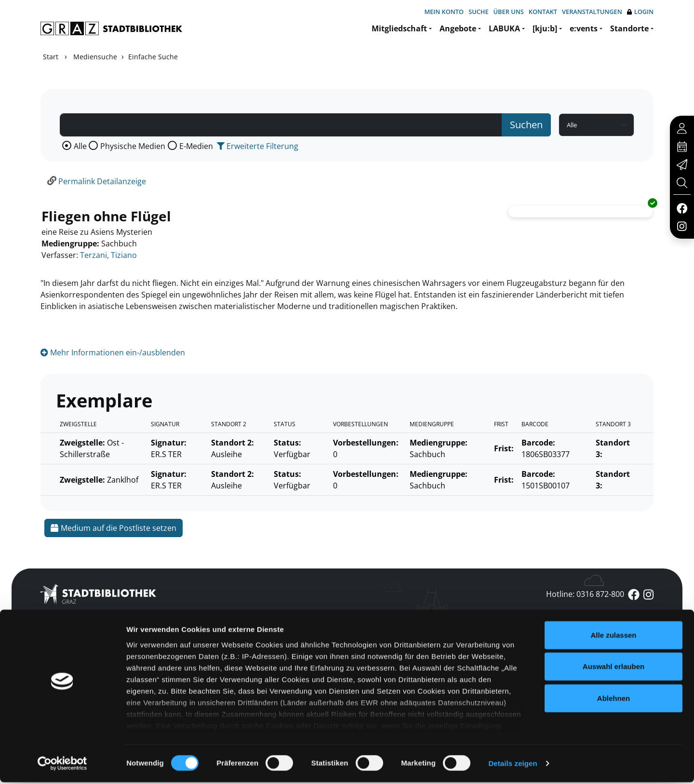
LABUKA (504, 28)
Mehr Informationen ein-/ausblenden (113, 352)
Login (640, 12)
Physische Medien (133, 146)
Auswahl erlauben (614, 668)
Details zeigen (513, 765)
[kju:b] (545, 28)
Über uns (509, 12)
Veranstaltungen (592, 12)
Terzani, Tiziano (108, 255)
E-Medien (196, 146)
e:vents (584, 28)
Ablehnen (614, 700)
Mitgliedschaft (399, 28)
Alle (80, 146)
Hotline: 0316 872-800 (585, 594)
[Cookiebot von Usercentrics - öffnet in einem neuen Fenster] (62, 765)
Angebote (458, 28)
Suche (478, 12)
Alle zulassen (613, 637)
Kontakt (543, 12)
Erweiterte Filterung (258, 146)
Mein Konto (444, 12)
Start (51, 57)
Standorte (629, 28)
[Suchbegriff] (281, 125)
